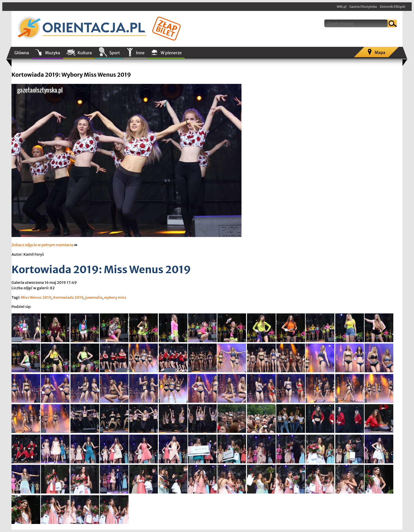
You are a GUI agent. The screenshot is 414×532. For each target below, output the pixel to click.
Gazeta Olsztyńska (363, 7)
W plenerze (171, 53)
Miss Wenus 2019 (36, 297)
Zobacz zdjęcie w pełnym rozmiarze (44, 245)
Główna (22, 53)
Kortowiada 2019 (68, 297)
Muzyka (53, 53)
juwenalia (94, 297)
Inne (140, 53)
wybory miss (115, 297)
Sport (114, 53)
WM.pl (342, 7)
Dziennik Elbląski (393, 7)
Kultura (85, 53)
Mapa (380, 53)
